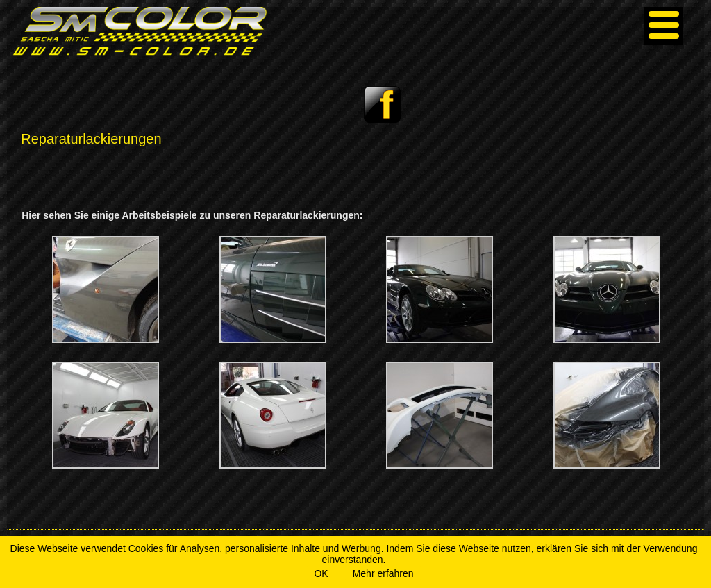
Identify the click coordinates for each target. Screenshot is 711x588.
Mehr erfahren (383, 573)
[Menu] (663, 26)
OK (321, 573)
